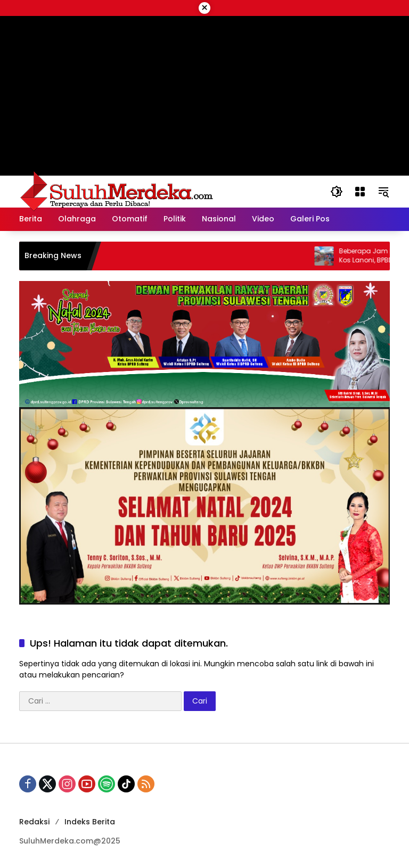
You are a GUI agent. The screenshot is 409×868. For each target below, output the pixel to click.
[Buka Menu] (360, 192)
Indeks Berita (90, 822)
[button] (337, 192)
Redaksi (34, 822)
